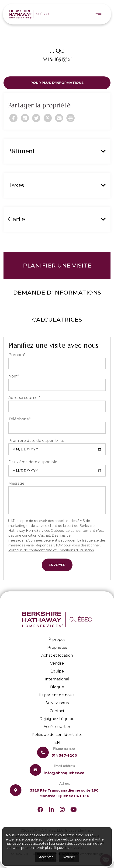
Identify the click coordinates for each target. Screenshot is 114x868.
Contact (57, 711)
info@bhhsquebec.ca (64, 773)
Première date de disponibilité (36, 441)
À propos (57, 640)
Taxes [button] (57, 185)
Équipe (57, 671)
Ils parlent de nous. (57, 695)
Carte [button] (57, 219)
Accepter (46, 857)
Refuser (69, 857)
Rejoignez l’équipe (57, 719)
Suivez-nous (57, 703)
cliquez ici (60, 848)
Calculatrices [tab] (57, 320)
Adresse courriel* (24, 398)
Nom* (14, 376)
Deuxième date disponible (33, 462)
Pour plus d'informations (57, 83)
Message (16, 483)
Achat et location (57, 655)
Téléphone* (19, 419)
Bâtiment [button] (57, 151)
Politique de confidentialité (57, 735)
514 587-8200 (64, 755)
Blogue (57, 687)
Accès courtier (57, 727)
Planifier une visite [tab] (57, 266)
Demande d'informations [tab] (57, 293)
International (57, 679)
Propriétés (57, 647)
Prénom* (17, 355)
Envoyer (57, 565)
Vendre (57, 663)
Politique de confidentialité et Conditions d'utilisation (51, 550)
